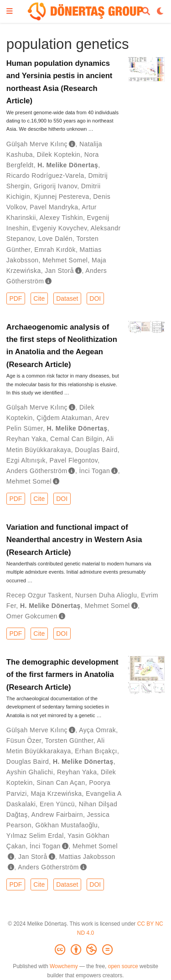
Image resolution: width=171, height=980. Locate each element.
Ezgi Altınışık (26, 460)
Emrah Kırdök (55, 250)
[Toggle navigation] (10, 12)
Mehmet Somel (65, 260)
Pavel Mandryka (54, 207)
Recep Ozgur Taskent (39, 595)
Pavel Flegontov (74, 460)
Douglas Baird (96, 450)
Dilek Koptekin (59, 154)
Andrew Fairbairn (57, 815)
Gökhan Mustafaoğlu (67, 825)
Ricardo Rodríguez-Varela (45, 176)
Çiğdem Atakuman (64, 418)
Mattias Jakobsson (87, 857)
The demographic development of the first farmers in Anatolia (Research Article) (62, 675)
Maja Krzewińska (56, 794)
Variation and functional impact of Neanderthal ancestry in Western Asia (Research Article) (74, 540)
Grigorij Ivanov (56, 186)
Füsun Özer (24, 740)
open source (123, 966)
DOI (95, 298)
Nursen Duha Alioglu (106, 595)
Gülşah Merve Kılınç (37, 144)
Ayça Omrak (97, 730)
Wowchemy (64, 966)
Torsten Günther (69, 740)
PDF (16, 298)
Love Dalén (55, 239)
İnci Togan (95, 471)
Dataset (67, 298)
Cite (39, 298)
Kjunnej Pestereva (62, 197)
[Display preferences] (161, 12)
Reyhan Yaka (26, 439)
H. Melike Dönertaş (68, 165)
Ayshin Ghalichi (30, 772)
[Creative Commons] (85, 950)
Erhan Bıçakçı (96, 751)
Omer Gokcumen (32, 616)
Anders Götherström (37, 471)
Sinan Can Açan (61, 783)
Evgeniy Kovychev (60, 228)
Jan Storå (59, 271)
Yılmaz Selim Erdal (35, 836)
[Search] (146, 12)
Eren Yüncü (57, 804)
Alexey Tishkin (61, 218)
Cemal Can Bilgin (76, 439)
